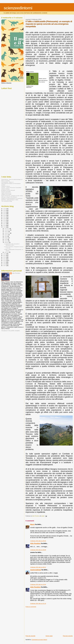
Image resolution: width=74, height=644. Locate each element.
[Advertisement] (41, 620)
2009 (5, 262)
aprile (6, 239)
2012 (5, 257)
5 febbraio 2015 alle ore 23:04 (38, 584)
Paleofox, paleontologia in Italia (10, 200)
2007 (5, 265)
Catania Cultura (6, 186)
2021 (5, 217)
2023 (5, 214)
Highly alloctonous (6, 193)
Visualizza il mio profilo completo (11, 331)
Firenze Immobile (6, 192)
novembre (7, 230)
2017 (5, 224)
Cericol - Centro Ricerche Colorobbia (11, 188)
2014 (5, 254)
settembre (7, 233)
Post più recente (30, 636)
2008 (5, 264)
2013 (5, 255)
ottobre (7, 232)
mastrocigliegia (36, 570)
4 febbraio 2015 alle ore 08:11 (38, 567)
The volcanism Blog (7, 201)
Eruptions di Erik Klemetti (8, 190)
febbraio (7, 242)
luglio (6, 236)
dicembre (7, 229)
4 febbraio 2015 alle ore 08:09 (38, 550)
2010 (5, 260)
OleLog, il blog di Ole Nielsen (9, 197)
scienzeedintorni (18, 8)
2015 (5, 227)
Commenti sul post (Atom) (39, 640)
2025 (5, 210)
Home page (49, 636)
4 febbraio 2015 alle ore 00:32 (38, 541)
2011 (5, 259)
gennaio (7, 252)
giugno (6, 238)
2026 (5, 209)
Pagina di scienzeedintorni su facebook (12, 198)
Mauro (33, 524)
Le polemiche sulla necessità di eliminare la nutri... (12, 245)
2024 (5, 212)
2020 (5, 219)
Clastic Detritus (5, 189)
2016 (5, 225)
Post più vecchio (68, 636)
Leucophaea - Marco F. (8, 182)
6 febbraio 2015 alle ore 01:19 (38, 604)
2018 (5, 222)
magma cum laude (6, 194)
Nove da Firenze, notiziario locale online (12, 196)
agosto (6, 235)
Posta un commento (31, 607)
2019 (5, 220)
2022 (5, 215)
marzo (6, 241)
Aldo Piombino (36, 543)
